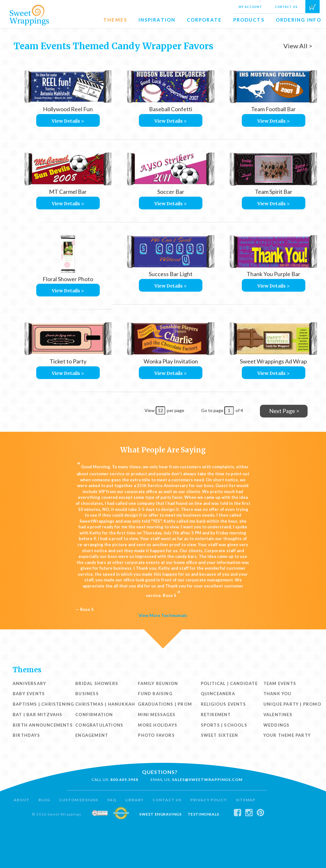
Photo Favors (156, 735)
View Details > (68, 121)
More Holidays (158, 725)
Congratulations (99, 725)
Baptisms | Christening (43, 704)
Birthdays (26, 735)
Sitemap (246, 800)
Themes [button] (115, 20)
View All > (298, 46)
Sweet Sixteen (220, 735)
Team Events (280, 683)
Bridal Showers (97, 683)
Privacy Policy (209, 800)
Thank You (278, 694)
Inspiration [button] (157, 20)
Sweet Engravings (160, 814)
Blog (44, 800)
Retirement (216, 715)
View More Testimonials (163, 615)
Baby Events (29, 694)
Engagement (92, 735)
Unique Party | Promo (292, 704)
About (22, 800)
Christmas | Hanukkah (105, 704)
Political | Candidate (229, 683)
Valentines (278, 715)
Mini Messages (157, 715)
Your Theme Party (287, 735)
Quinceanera (218, 694)
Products (249, 20)
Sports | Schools (224, 725)
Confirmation (94, 715)
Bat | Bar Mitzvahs (38, 715)
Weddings (277, 725)
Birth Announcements (43, 725)
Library (134, 800)
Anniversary (29, 683)
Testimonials (204, 814)
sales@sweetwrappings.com (207, 780)
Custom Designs (79, 800)
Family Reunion (158, 683)
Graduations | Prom (165, 704)
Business (87, 694)
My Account (250, 7)
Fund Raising (155, 694)
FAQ (112, 800)
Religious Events (223, 704)
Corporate (204, 20)
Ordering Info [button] (299, 20)
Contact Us (286, 7)
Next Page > (284, 411)
